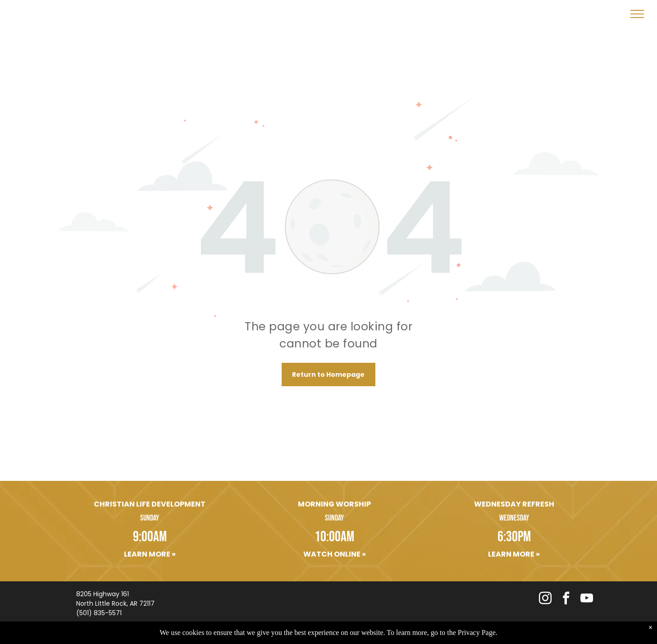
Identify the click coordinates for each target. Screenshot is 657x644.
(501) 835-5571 (99, 613)
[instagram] (545, 599)
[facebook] (566, 599)
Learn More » (150, 554)
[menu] (637, 14)
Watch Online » (335, 554)
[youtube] (587, 599)
